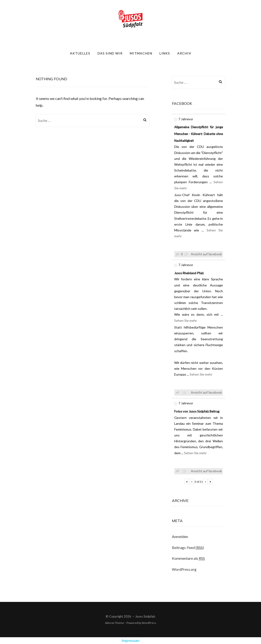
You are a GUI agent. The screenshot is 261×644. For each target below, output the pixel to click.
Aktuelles (80, 53)
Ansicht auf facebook (206, 254)
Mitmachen (141, 53)
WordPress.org (184, 569)
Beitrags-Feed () (188, 548)
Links (165, 53)
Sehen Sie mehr (186, 320)
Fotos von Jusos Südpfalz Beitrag (197, 411)
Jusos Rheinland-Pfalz (189, 273)
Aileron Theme (114, 623)
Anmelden (180, 536)
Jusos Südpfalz (145, 616)
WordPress (149, 623)
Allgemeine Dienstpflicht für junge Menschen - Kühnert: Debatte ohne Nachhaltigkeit (199, 134)
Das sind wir (110, 53)
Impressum (130, 640)
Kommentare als (188, 558)
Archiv (184, 53)
